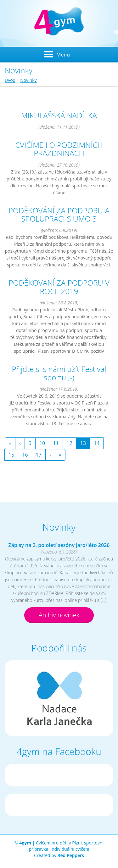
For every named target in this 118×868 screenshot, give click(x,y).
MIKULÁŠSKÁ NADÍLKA (59, 115)
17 (39, 455)
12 (70, 443)
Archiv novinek (59, 615)
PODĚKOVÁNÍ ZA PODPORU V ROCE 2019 (59, 287)
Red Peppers (71, 855)
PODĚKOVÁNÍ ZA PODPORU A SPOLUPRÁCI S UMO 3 (59, 214)
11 (56, 443)
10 (42, 443)
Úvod (10, 80)
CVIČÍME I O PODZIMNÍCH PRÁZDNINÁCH (59, 149)
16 (25, 455)
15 (11, 455)
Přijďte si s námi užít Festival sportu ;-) (59, 373)
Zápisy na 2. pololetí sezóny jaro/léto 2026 (59, 545)
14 (97, 443)
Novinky (28, 80)
